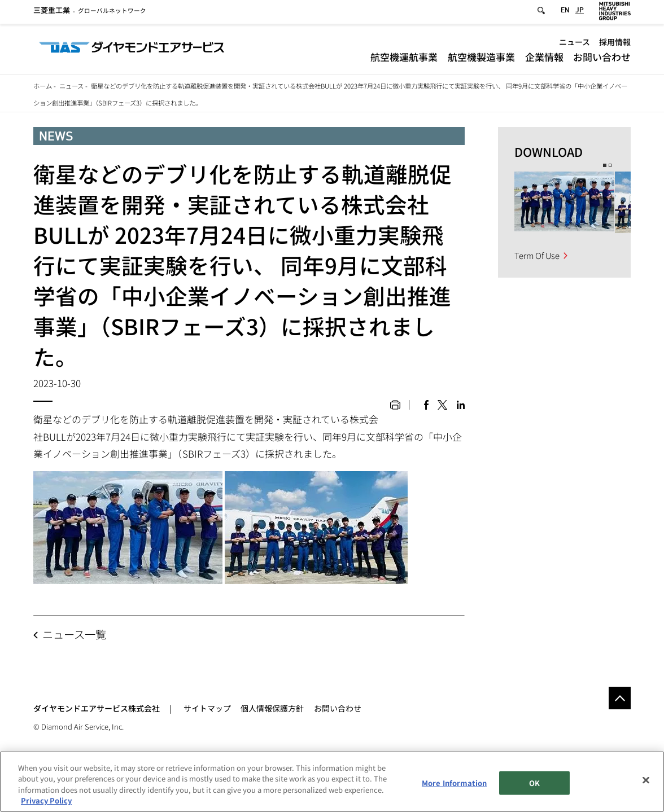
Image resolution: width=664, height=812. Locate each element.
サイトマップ (207, 708)
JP (580, 13)
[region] (332, 782)
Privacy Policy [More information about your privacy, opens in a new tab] (46, 800)
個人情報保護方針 (272, 708)
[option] (564, 202)
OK (534, 783)
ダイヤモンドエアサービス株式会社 (97, 708)
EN (565, 13)
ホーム (43, 86)
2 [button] (610, 165)
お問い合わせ (602, 60)
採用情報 (615, 45)
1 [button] (605, 165)
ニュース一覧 (74, 634)
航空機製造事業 (481, 60)
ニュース (575, 45)
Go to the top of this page (620, 698)
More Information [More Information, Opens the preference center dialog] (454, 783)
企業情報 (544, 60)
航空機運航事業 (404, 60)
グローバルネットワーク (90, 13)
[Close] (646, 780)
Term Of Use (537, 255)
